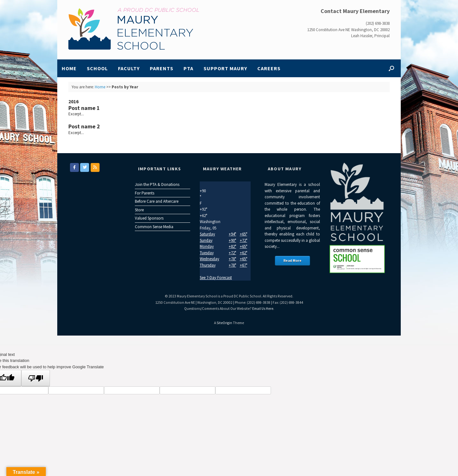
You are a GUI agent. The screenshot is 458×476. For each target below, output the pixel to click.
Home (69, 68)
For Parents (145, 193)
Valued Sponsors (149, 218)
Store (139, 210)
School (97, 68)
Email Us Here (263, 309)
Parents (162, 68)
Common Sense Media (154, 227)
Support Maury (225, 68)
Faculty (129, 68)
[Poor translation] (36, 378)
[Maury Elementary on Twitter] (85, 167)
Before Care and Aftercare (157, 201)
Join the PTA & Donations (157, 184)
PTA (188, 68)
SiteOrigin (224, 323)
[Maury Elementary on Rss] (95, 167)
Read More (292, 261)
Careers (269, 68)
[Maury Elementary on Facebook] (74, 167)
